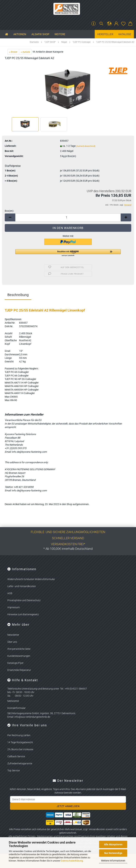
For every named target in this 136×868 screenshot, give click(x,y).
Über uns (12, 642)
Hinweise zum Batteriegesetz (23, 614)
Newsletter (13, 635)
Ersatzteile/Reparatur (19, 670)
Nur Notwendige (113, 853)
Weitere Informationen (113, 861)
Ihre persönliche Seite (19, 649)
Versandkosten (97, 829)
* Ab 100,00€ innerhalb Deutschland (68, 549)
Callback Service (16, 756)
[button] (109, 24)
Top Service (14, 770)
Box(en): (9, 211)
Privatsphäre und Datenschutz (24, 600)
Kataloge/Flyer (15, 663)
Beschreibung (18, 295)
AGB (10, 593)
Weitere (60, 34)
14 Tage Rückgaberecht (20, 742)
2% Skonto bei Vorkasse (20, 749)
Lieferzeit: (11, 146)
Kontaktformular (17, 708)
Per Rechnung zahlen (19, 735)
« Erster (13, 52)
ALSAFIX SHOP (40, 34)
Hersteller (105, 34)
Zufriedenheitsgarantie (20, 763)
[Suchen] (101, 24)
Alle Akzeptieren (113, 844)
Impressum (14, 607)
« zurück (25, 52)
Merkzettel (13, 701)
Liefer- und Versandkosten (22, 586)
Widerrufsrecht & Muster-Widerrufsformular (31, 579)
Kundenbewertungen (19, 656)
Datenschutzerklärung (72, 861)
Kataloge (125, 34)
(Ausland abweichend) (86, 146)
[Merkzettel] (123, 24)
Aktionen (20, 34)
